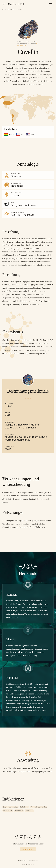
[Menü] (51, 4)
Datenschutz (34, 860)
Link (25, 45)
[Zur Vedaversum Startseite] (13, 4)
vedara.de (28, 849)
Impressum (22, 860)
